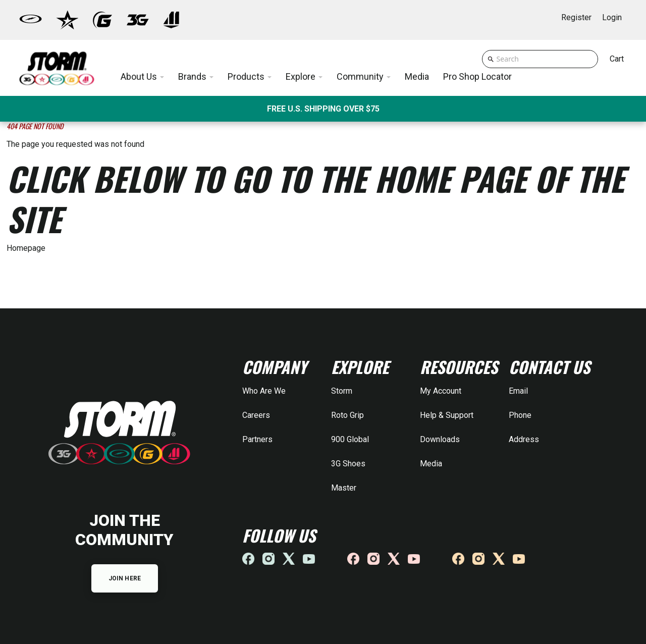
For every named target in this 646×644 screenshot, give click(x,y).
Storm (342, 391)
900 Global (350, 439)
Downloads (440, 439)
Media (431, 464)
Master (344, 488)
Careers (256, 415)
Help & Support (447, 415)
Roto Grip (347, 415)
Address (524, 439)
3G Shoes (348, 464)
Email (518, 391)
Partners (257, 439)
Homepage (26, 248)
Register (576, 17)
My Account (441, 391)
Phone (520, 415)
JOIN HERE (125, 578)
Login (612, 17)
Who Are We (264, 391)
